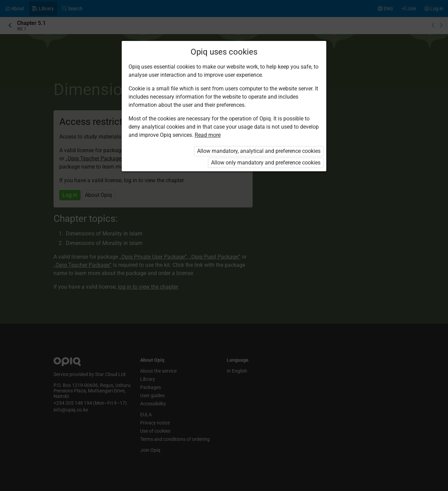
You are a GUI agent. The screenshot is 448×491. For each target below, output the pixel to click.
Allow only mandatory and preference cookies (266, 163)
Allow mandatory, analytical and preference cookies (259, 151)
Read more (208, 135)
